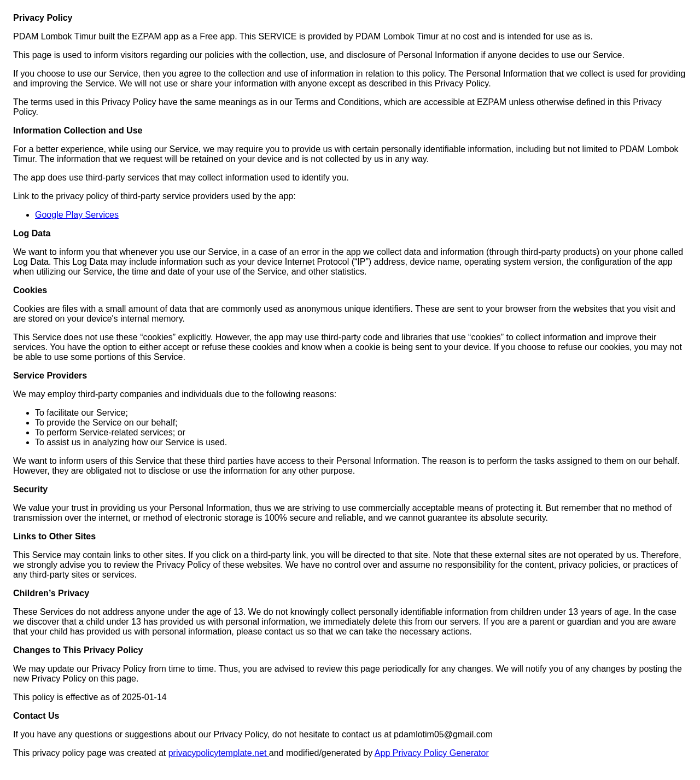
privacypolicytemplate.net (219, 753)
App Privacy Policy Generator (432, 753)
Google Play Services (77, 215)
